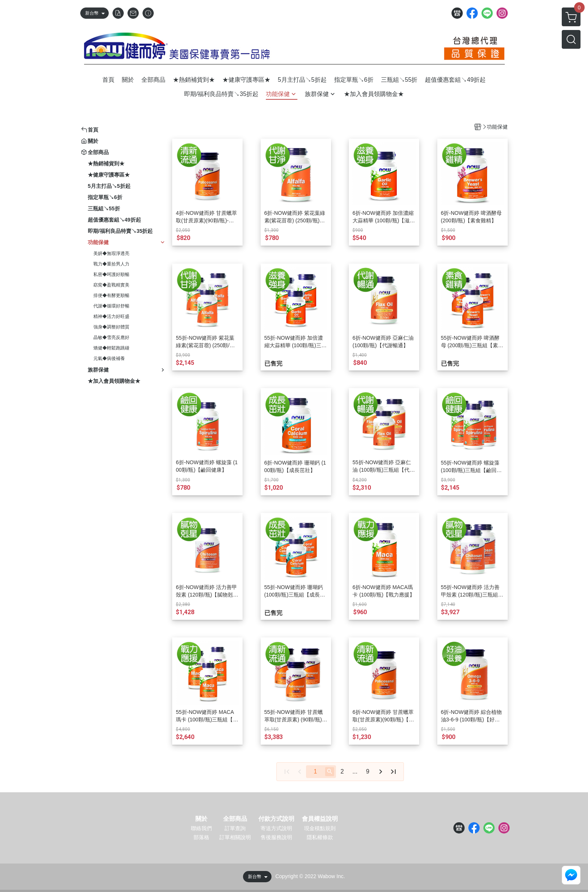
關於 (201, 819)
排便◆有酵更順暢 (111, 295)
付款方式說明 (276, 819)
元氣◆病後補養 (109, 358)
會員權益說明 (320, 819)
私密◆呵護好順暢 (111, 274)
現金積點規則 (320, 828)
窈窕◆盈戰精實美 (111, 285)
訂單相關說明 (235, 837)
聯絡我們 (201, 828)
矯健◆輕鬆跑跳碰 (111, 348)
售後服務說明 (276, 837)
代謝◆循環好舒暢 (111, 306)
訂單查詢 (235, 828)
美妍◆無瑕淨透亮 (111, 253)
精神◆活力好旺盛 (111, 316)
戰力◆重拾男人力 (111, 264)
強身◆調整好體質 (111, 327)
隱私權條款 (320, 837)
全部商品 (235, 819)
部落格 (201, 837)
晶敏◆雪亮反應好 (111, 337)
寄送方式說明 (276, 828)
